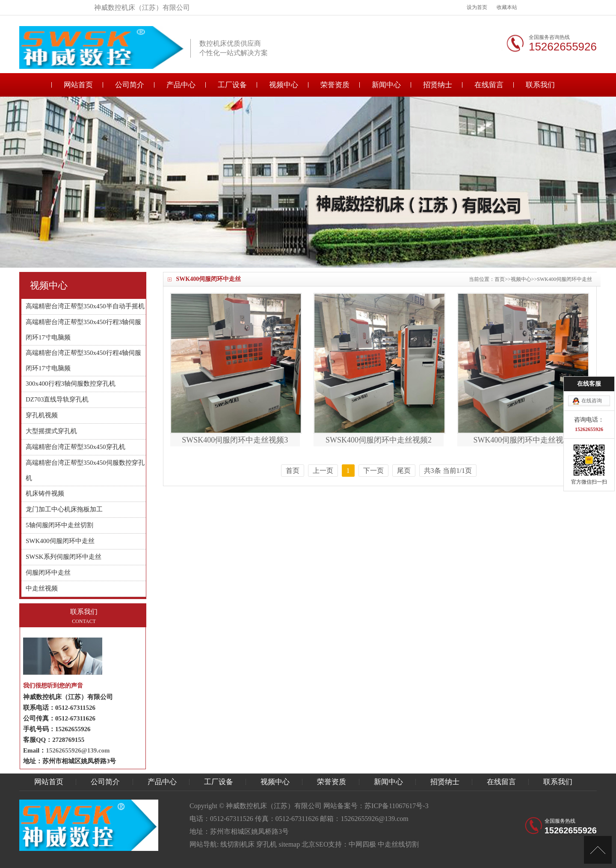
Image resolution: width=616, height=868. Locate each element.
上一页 (323, 471)
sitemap (289, 844)
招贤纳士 (438, 85)
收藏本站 (507, 7)
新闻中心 (386, 85)
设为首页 (477, 7)
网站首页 (78, 85)
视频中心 (284, 85)
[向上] (598, 850)
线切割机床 (237, 844)
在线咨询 (592, 349)
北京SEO (315, 844)
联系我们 (540, 85)
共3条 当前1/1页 (448, 471)
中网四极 (362, 844)
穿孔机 (267, 844)
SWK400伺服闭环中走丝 (564, 279)
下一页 (373, 471)
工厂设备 (232, 85)
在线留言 (489, 85)
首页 (500, 279)
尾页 (404, 471)
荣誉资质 (335, 85)
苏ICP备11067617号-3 (397, 806)
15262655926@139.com (78, 750)
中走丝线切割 (398, 844)
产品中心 (181, 85)
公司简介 (130, 85)
